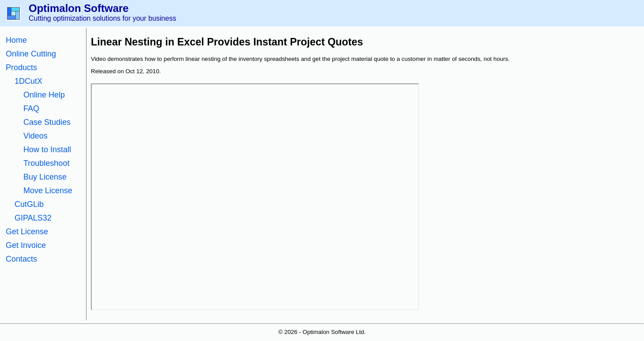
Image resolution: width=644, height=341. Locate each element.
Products (21, 67)
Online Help (44, 95)
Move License (48, 191)
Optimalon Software (79, 8)
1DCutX (28, 81)
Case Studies (47, 122)
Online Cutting (31, 54)
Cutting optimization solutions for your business (102, 18)
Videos (36, 136)
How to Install (47, 150)
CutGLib (29, 204)
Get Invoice (26, 245)
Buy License (45, 177)
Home (16, 40)
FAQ (31, 109)
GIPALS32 (33, 218)
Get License (27, 232)
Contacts (21, 259)
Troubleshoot (46, 163)
